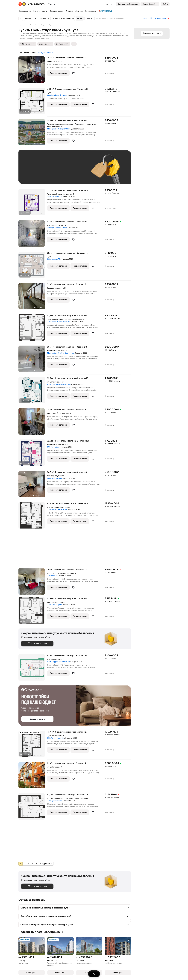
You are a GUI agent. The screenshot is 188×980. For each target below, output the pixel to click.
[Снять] (45, 11)
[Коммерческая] (56, 11)
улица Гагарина (53, 767)
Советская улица (54, 61)
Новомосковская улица (56, 351)
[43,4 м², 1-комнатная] (33, 745)
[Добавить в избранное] (73, 73)
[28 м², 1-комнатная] (33, 71)
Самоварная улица (54, 476)
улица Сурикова (53, 659)
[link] (165, 4)
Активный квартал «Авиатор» (59, 384)
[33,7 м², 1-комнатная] (33, 329)
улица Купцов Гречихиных (62, 194)
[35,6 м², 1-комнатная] (33, 203)
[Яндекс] (20, 4)
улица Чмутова (53, 382)
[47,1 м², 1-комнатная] (33, 808)
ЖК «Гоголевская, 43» (56, 738)
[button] (112, 4)
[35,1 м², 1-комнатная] (33, 266)
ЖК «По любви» (53, 447)
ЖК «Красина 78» (54, 259)
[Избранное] (107, 4)
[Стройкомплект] (105, 11)
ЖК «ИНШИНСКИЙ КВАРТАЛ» (59, 322)
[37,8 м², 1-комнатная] (33, 612)
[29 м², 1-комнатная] (33, 583)
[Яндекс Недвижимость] (34, 4)
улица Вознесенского (56, 225)
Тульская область (54, 124)
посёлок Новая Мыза (87, 124)
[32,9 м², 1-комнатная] (33, 454)
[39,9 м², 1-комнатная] (33, 133)
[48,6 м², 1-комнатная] (33, 517)
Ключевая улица (68, 573)
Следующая (46, 864)
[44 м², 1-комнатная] (33, 669)
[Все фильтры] (21, 18)
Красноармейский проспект (58, 413)
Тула (49, 93)
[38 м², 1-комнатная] (33, 360)
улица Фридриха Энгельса (57, 507)
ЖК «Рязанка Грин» (55, 605)
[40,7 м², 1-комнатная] (33, 102)
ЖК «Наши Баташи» (55, 478)
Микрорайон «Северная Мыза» (59, 129)
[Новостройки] (25, 11)
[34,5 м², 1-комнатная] (33, 485)
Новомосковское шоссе (57, 445)
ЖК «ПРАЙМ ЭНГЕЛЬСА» (57, 510)
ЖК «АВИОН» (53, 576)
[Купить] (36, 11)
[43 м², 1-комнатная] (33, 235)
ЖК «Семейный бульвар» (57, 95)
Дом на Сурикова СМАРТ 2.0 (58, 662)
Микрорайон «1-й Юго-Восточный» (61, 353)
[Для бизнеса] (91, 11)
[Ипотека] (69, 11)
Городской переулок (55, 288)
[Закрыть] (169, 18)
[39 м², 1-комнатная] (33, 297)
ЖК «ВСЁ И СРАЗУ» (55, 196)
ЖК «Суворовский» (55, 801)
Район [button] (144, 19)
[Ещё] (74, 44)
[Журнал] (79, 11)
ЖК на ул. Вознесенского (57, 228)
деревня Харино (58, 319)
